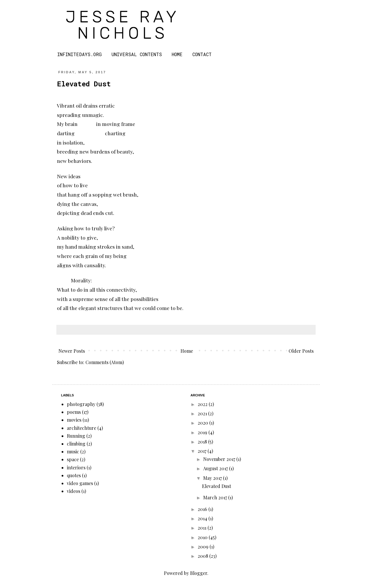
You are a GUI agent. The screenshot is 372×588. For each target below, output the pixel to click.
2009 (204, 547)
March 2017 (216, 497)
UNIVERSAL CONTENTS (137, 54)
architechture (82, 428)
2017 (203, 451)
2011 (203, 528)
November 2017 (220, 459)
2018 (203, 442)
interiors (76, 467)
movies (74, 420)
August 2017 (216, 468)
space (73, 459)
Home (187, 351)
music (73, 451)
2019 (203, 432)
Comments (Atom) (105, 362)
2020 (203, 423)
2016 (203, 509)
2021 (203, 413)
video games (80, 483)
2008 (203, 556)
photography (81, 404)
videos (74, 491)
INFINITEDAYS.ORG (79, 54)
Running (76, 436)
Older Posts (301, 351)
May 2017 (213, 478)
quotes (74, 475)
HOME (177, 54)
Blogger (199, 573)
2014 (203, 518)
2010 (203, 537)
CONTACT (202, 54)
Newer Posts (72, 351)
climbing (76, 444)
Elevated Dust (84, 84)
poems (74, 412)
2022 (203, 404)
